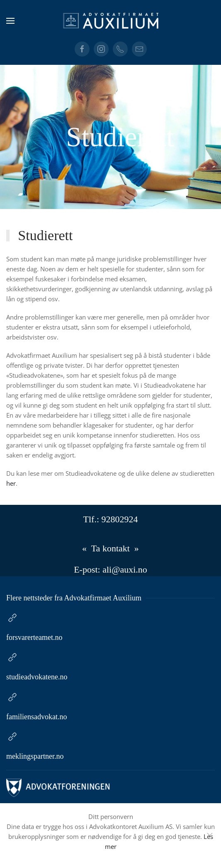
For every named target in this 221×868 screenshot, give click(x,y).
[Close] (210, 836)
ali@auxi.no (125, 569)
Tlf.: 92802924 (111, 519)
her (11, 483)
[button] (10, 21)
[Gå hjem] (111, 21)
